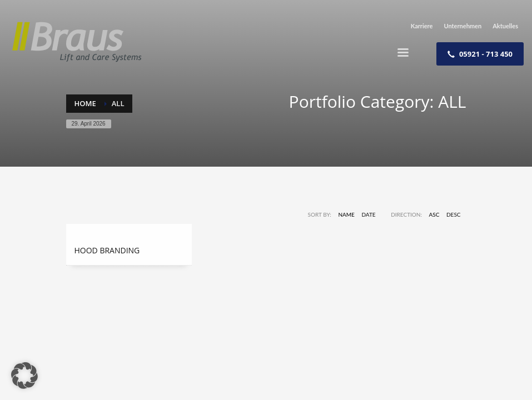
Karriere (422, 26)
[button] (24, 376)
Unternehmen (463, 26)
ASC (434, 214)
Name (346, 214)
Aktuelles (505, 26)
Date (368, 214)
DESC (454, 214)
